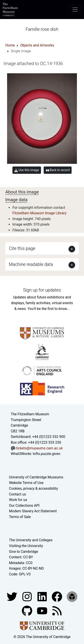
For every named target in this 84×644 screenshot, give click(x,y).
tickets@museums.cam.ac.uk (39, 448)
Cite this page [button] (22, 248)
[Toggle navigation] (75, 10)
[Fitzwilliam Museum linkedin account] (57, 596)
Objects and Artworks (37, 45)
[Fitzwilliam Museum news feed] (57, 610)
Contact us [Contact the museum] (18, 494)
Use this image (27, 170)
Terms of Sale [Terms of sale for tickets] (20, 517)
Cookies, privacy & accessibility (34, 488)
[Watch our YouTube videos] (43, 610)
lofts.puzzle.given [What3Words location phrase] (47, 454)
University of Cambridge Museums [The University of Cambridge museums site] (36, 477)
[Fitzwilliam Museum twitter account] (12, 596)
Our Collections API (24, 506)
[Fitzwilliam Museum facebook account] (43, 596)
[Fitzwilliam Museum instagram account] (27, 596)
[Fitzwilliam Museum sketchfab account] (72, 596)
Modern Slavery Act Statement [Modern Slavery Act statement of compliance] (33, 511)
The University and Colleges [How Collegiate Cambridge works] (31, 540)
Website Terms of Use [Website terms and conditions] (26, 483)
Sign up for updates (42, 290)
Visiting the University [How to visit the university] (26, 546)
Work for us (18, 500)
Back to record (58, 170)
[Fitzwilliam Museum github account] (27, 610)
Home (10, 45)
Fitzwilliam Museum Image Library (39, 213)
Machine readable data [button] (31, 264)
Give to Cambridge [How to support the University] (24, 552)
